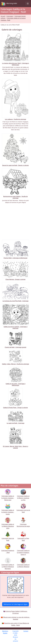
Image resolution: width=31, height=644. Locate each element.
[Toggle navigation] (28, 4)
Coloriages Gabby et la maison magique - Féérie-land (8, 496)
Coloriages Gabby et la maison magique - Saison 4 (23, 550)
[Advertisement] (15, 222)
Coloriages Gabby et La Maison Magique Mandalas (8, 565)
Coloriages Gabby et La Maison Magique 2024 (8, 524)
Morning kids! (9, 4)
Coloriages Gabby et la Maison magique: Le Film (23, 496)
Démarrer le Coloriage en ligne (15, 604)
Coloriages (10, 16)
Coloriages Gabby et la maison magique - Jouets (8, 510)
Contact (26, 631)
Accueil (3, 16)
